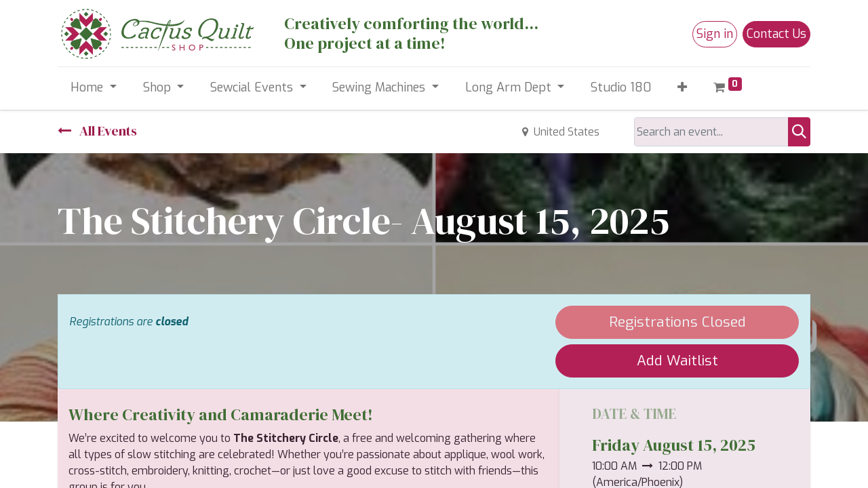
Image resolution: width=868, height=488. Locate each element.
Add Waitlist (677, 361)
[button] (683, 88)
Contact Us (776, 34)
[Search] (799, 132)
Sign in (715, 34)
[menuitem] (621, 88)
